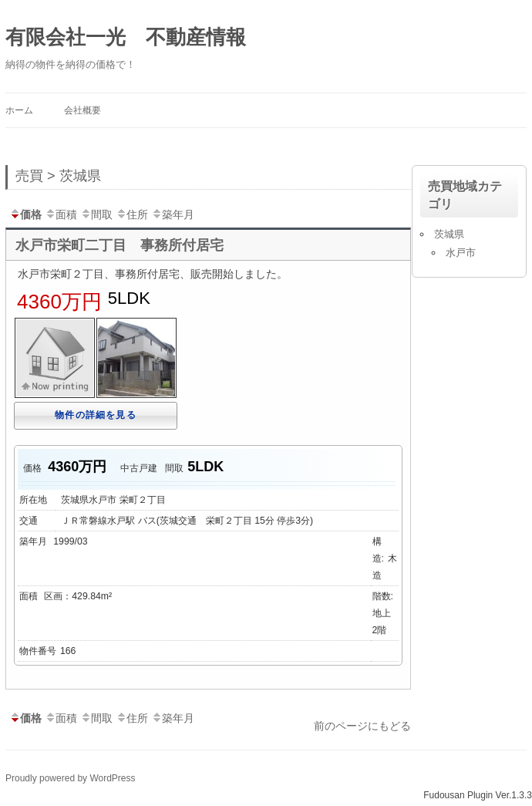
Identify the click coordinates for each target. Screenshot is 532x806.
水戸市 (461, 253)
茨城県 (449, 234)
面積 (61, 214)
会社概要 (82, 110)
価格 (25, 214)
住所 (132, 214)
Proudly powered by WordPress (71, 778)
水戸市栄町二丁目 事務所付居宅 (120, 245)
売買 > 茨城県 (58, 176)
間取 (96, 214)
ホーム (19, 110)
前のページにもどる (362, 726)
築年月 (173, 214)
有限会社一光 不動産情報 (126, 37)
